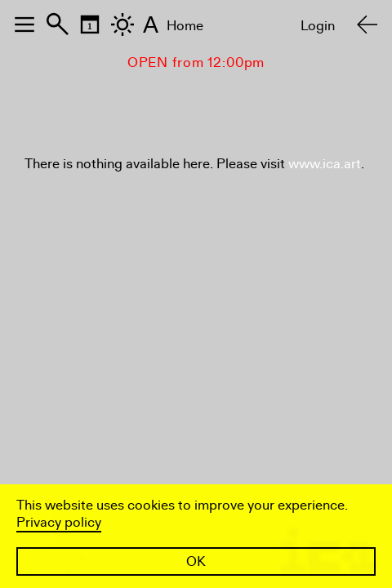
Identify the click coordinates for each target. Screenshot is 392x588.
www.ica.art (325, 164)
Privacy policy (59, 522)
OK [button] (196, 561)
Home (185, 26)
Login (318, 26)
